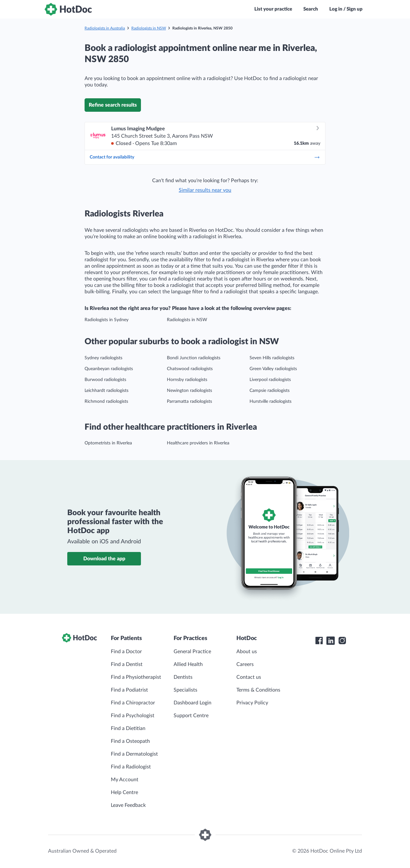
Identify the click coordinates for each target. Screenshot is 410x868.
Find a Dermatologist (134, 754)
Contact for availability (205, 157)
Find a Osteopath (130, 741)
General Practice (192, 652)
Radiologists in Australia (105, 28)
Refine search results (113, 105)
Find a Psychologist (133, 716)
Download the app (104, 559)
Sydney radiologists (103, 358)
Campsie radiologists (270, 391)
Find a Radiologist (131, 767)
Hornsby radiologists (187, 380)
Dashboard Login (193, 703)
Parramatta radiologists (189, 402)
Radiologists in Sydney (107, 320)
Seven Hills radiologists (272, 358)
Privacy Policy (252, 703)
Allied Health (188, 664)
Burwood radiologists (105, 380)
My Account (125, 780)
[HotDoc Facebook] (319, 641)
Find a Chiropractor (133, 703)
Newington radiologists (189, 391)
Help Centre (124, 792)
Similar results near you (205, 190)
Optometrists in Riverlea (108, 443)
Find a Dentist (127, 664)
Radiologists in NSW (149, 28)
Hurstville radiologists (271, 402)
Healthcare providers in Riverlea (198, 443)
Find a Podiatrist (129, 690)
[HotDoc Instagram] (342, 641)
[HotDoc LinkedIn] (331, 641)
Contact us (249, 677)
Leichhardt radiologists (107, 391)
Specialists (185, 690)
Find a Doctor (126, 652)
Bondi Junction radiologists (194, 358)
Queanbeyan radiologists (109, 369)
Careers (245, 664)
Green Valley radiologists (273, 369)
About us (247, 652)
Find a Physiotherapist (136, 677)
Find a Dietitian (128, 728)
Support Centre (191, 716)
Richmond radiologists (106, 402)
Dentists (183, 677)
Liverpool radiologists (270, 380)
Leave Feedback (128, 805)
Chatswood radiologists (190, 369)
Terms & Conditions (258, 690)
